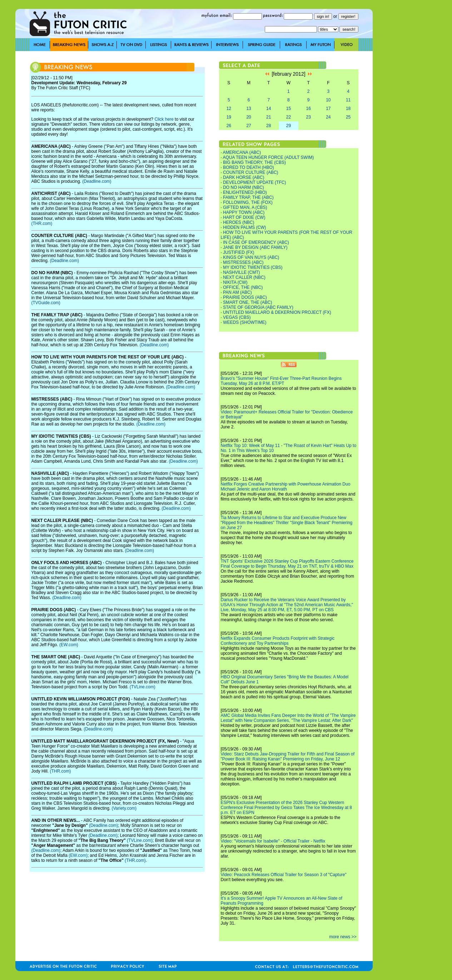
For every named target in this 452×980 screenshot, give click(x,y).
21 (269, 117)
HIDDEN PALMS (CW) (244, 227)
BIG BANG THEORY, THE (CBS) (254, 162)
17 (328, 109)
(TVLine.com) (143, 687)
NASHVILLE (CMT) (241, 272)
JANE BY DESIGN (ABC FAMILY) (255, 247)
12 (229, 109)
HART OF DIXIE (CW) (244, 217)
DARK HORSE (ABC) (244, 177)
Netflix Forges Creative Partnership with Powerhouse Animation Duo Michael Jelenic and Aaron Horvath (286, 487)
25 (348, 117)
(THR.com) (42, 223)
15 (289, 109)
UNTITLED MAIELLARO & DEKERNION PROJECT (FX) (277, 312)
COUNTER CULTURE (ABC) (250, 172)
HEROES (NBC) (239, 222)
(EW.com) (69, 645)
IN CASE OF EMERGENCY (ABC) (256, 242)
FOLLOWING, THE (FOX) (248, 202)
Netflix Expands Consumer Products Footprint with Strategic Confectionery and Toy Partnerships (278, 641)
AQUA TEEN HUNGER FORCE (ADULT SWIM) (269, 157)
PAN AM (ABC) (237, 292)
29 (289, 126)
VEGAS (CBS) (237, 317)
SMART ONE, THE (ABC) (247, 302)
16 (308, 109)
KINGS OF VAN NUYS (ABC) (251, 257)
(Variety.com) (124, 808)
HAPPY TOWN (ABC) (244, 212)
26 (229, 126)
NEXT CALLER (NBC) (244, 277)
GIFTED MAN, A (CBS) (245, 207)
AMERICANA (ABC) (242, 152)
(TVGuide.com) (46, 303)
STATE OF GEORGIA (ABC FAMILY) (258, 307)
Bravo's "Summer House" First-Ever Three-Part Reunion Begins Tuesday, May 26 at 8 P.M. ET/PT (281, 381)
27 (249, 126)
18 (348, 109)
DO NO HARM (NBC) (244, 187)
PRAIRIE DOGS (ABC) (245, 297)
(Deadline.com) (97, 181)
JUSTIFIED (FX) (239, 252)
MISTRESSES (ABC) (243, 262)
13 (249, 109)
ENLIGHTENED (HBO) (245, 192)
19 (229, 117)
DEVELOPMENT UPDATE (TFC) (254, 182)
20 (249, 117)
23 (308, 117)
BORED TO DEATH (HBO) (249, 167)
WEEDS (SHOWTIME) (245, 322)
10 (328, 100)
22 (289, 117)
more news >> (343, 937)
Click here (164, 119)
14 (269, 109)
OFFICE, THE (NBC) (243, 287)
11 (348, 100)
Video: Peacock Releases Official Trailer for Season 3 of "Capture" (284, 875)
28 (269, 126)
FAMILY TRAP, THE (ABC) (248, 197)
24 (328, 117)
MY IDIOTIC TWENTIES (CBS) (253, 267)
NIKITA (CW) (235, 282)
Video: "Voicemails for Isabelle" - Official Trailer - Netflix (273, 841)
